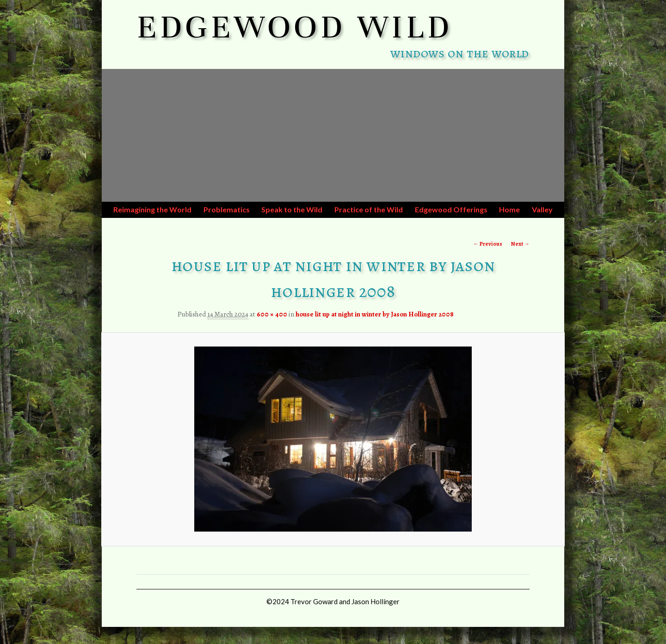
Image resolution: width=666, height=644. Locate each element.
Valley (542, 209)
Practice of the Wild (369, 209)
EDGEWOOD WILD (295, 27)
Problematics (227, 209)
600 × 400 (272, 314)
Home (509, 209)
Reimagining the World (152, 209)
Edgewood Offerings (451, 209)
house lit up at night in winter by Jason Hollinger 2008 (375, 314)
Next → (520, 244)
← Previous (488, 244)
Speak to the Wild (292, 209)
